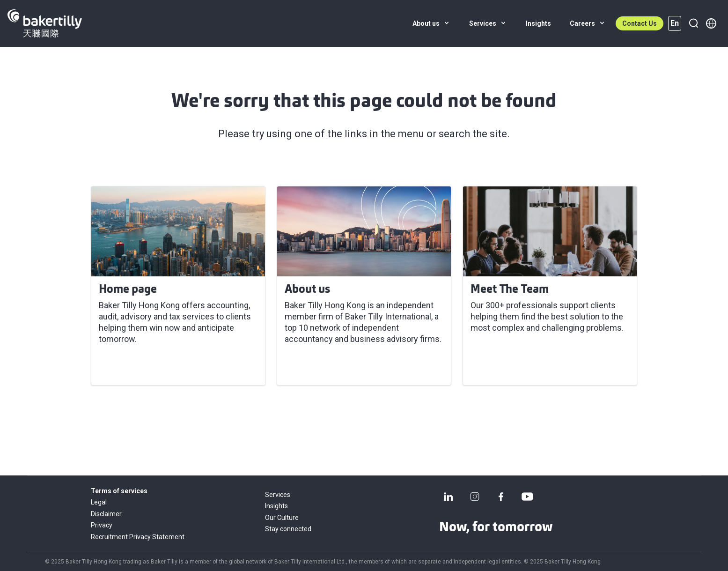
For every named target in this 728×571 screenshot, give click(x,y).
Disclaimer (106, 514)
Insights (276, 506)
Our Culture (282, 518)
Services (278, 495)
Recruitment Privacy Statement (138, 537)
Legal (99, 502)
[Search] (693, 23)
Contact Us (640, 23)
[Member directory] (711, 23)
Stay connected (288, 529)
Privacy (102, 525)
